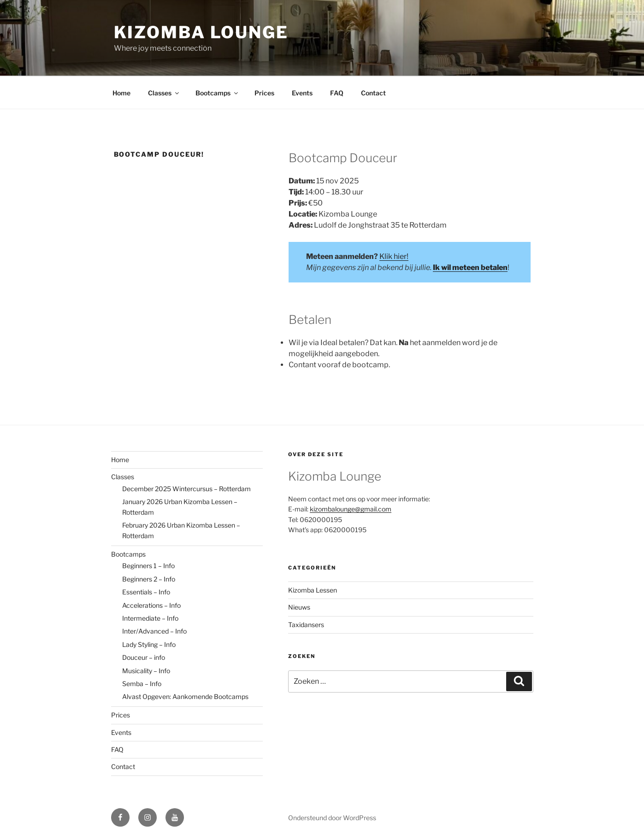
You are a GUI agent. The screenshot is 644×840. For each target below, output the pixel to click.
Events (302, 93)
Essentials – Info (146, 592)
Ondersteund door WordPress (332, 818)
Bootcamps (217, 93)
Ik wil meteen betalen (470, 267)
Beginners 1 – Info (148, 566)
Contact (373, 93)
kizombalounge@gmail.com (351, 509)
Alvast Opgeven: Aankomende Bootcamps (185, 696)
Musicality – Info (146, 671)
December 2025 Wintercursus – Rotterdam (186, 489)
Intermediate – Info (150, 618)
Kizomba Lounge (201, 32)
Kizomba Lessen (313, 590)
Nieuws (299, 607)
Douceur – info (144, 657)
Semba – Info (142, 684)
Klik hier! (394, 256)
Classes (164, 93)
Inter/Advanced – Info (154, 631)
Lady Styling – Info (149, 644)
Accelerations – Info (151, 605)
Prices (264, 93)
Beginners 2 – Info (149, 579)
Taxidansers (306, 625)
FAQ (337, 93)
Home (121, 93)
